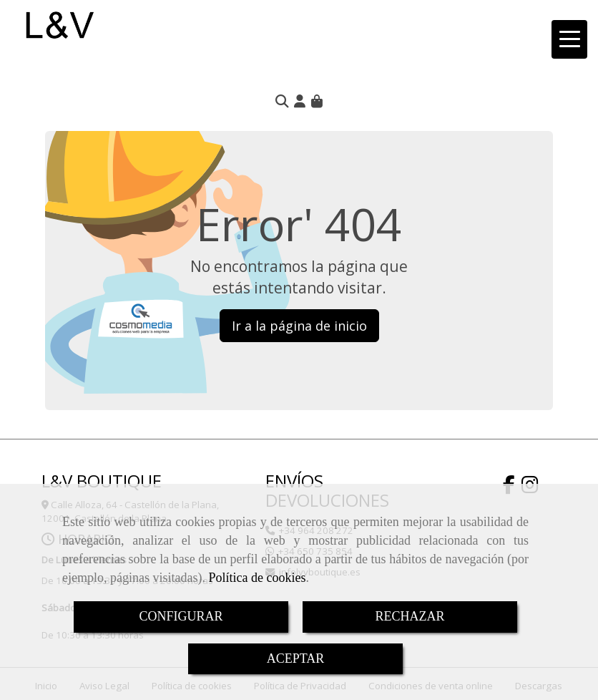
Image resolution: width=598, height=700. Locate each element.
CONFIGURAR (181, 616)
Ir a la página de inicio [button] (299, 326)
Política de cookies (257, 578)
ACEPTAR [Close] (296, 658)
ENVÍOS (294, 481)
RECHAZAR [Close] (410, 616)
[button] (300, 101)
